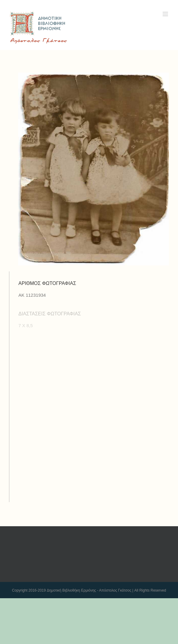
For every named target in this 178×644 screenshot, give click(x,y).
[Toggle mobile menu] (166, 14)
